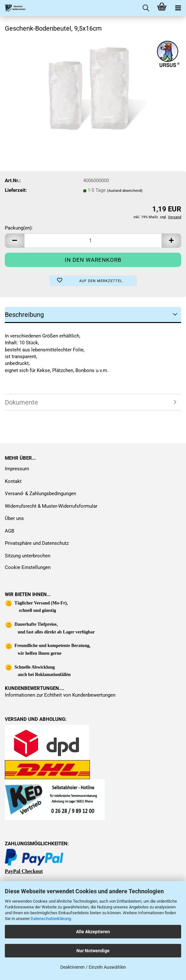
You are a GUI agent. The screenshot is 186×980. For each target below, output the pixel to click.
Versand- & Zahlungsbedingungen (40, 494)
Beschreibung (24, 315)
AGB (10, 531)
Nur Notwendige (93, 951)
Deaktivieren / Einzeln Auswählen (93, 967)
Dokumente (21, 402)
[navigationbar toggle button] (178, 8)
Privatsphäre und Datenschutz (37, 543)
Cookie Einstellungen (28, 567)
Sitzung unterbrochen (28, 556)
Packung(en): (19, 228)
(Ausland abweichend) (125, 191)
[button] (15, 241)
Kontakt (13, 481)
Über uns (14, 518)
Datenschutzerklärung (51, 919)
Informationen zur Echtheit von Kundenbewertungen (60, 695)
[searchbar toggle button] (146, 8)
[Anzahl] (93, 241)
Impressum (17, 469)
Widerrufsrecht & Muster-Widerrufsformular (51, 506)
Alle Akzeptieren (93, 932)
